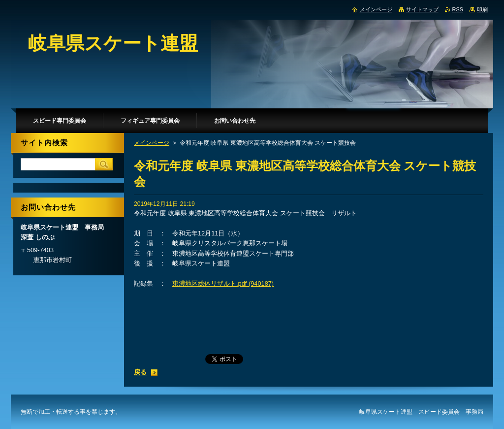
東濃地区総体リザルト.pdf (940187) (223, 283)
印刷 (482, 9)
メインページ (152, 143)
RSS (458, 9)
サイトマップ (422, 9)
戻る (140, 372)
